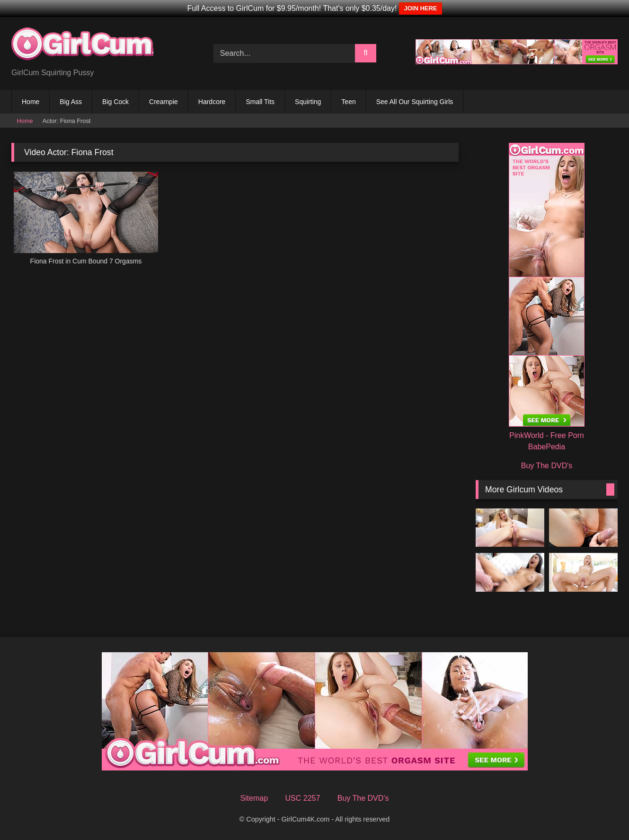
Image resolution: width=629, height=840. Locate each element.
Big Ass (71, 102)
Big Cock (115, 102)
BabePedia (547, 447)
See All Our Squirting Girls (415, 102)
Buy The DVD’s (363, 798)
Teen (348, 102)
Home (31, 102)
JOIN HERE (420, 8)
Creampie (164, 102)
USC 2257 (303, 798)
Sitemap (254, 798)
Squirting (308, 102)
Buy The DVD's (547, 466)
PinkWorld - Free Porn (547, 435)
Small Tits (260, 102)
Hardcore (212, 102)
